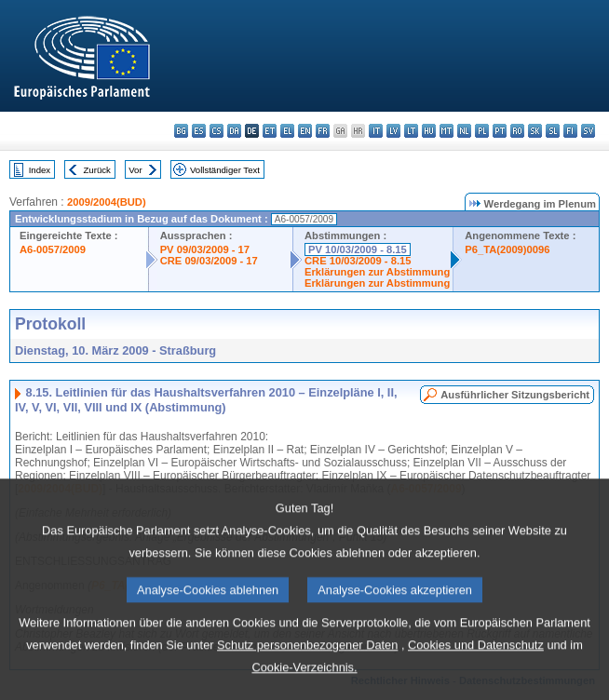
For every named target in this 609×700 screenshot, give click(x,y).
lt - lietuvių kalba (411, 131)
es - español (199, 131)
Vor (135, 170)
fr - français (323, 131)
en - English (305, 131)
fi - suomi (570, 131)
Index (40, 170)
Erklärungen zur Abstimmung (377, 272)
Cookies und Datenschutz (476, 673)
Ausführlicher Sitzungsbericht (515, 395)
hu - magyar (429, 131)
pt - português (500, 131)
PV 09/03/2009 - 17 (205, 249)
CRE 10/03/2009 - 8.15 (358, 261)
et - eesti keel (270, 131)
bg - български (181, 131)
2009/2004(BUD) (107, 202)
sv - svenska (588, 131)
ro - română (517, 131)
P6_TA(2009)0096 (507, 249)
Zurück (97, 170)
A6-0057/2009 (53, 249)
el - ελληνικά (287, 131)
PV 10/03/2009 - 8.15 (358, 249)
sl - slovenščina (553, 131)
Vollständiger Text (225, 170)
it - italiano (376, 131)
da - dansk (234, 131)
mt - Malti (447, 131)
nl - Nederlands (464, 131)
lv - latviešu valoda (393, 131)
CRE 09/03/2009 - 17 (209, 261)
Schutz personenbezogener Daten (307, 673)
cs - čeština (217, 131)
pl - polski (482, 131)
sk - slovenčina (535, 131)
